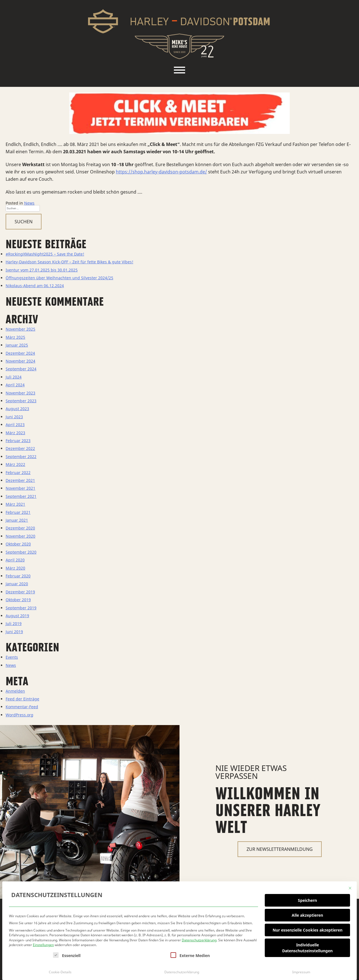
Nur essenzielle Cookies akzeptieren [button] (308, 929)
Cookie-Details (60, 971)
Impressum (301, 971)
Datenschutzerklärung (199, 939)
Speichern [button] (307, 899)
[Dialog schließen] (350, 887)
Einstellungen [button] (43, 944)
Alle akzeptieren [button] (307, 914)
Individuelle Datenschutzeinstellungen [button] (307, 946)
